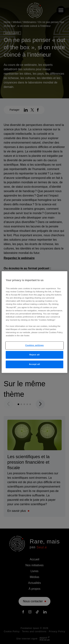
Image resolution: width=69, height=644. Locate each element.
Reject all (35, 355)
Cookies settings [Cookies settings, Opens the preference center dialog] (34, 345)
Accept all (34, 364)
